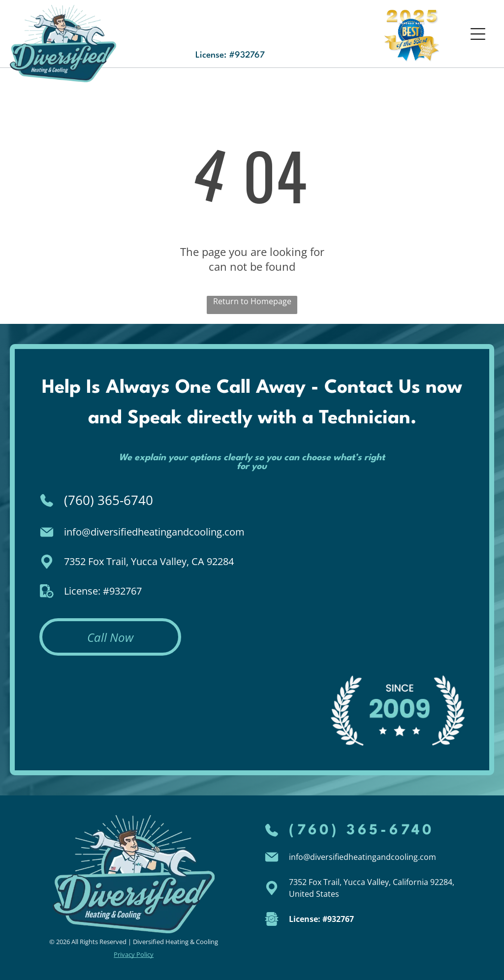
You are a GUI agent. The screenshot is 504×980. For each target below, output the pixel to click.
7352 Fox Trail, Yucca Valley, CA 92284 (149, 561)
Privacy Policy (134, 954)
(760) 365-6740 (109, 500)
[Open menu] (478, 34)
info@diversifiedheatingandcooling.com (154, 532)
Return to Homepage (252, 301)
